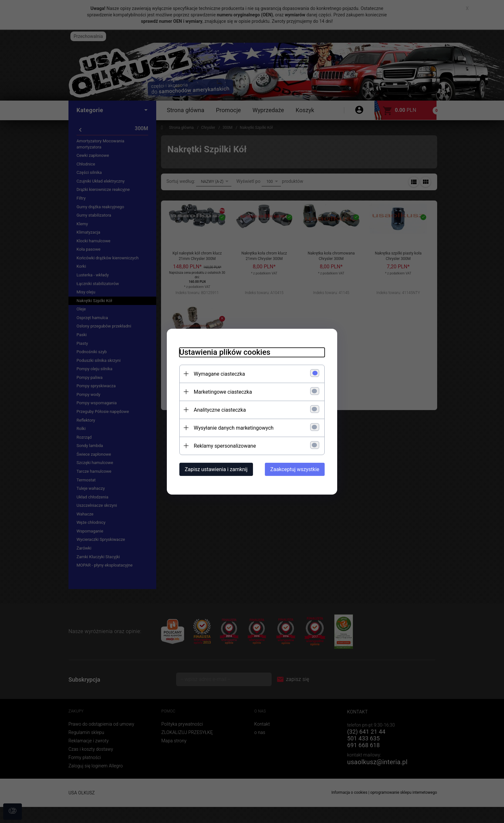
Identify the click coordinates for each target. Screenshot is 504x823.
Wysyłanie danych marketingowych (232, 428)
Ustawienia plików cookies (224, 352)
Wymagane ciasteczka (218, 374)
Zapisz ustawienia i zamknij (215, 469)
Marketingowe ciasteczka (222, 392)
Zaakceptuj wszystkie (296, 469)
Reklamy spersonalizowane (224, 446)
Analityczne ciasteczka (219, 410)
